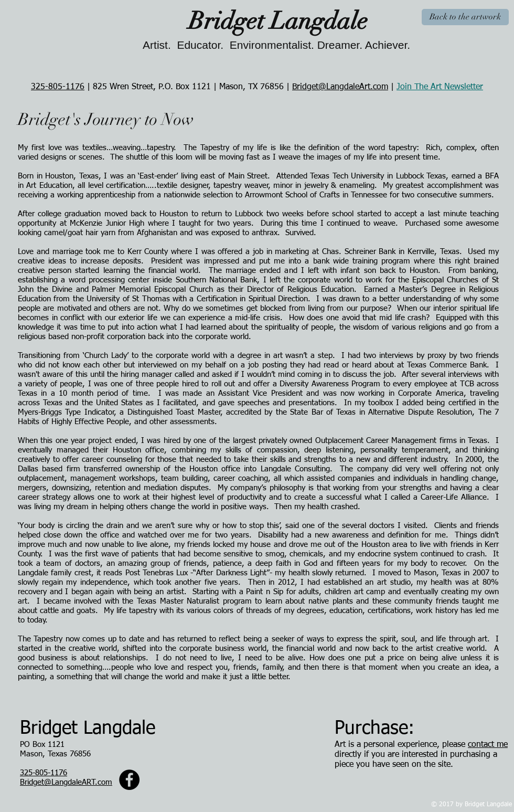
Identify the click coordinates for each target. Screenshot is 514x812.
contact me (488, 745)
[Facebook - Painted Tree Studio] (129, 780)
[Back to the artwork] (465, 17)
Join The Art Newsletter (440, 87)
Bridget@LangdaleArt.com (340, 87)
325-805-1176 (58, 87)
